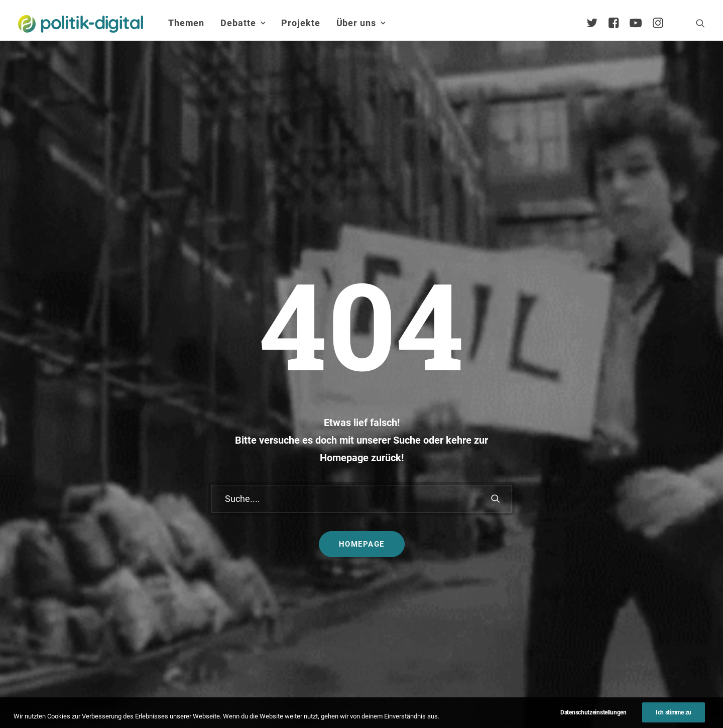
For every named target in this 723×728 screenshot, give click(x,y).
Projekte (300, 23)
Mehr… (384, 581)
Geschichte (628, 606)
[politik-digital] (81, 24)
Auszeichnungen (638, 622)
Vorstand (625, 575)
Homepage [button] (362, 361)
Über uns (361, 23)
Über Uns (620, 463)
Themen (186, 23)
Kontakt (267, 700)
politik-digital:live (286, 509)
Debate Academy (286, 493)
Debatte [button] (243, 23)
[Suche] (361, 315)
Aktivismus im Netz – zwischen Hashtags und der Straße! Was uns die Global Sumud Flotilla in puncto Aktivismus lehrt (417, 542)
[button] (700, 23)
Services (623, 511)
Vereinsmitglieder (639, 543)
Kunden (499, 552)
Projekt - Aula (508, 536)
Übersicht (625, 496)
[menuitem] (186, 23)
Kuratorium (628, 559)
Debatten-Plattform (519, 493)
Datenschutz (375, 700)
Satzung (623, 591)
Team (619, 527)
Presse (459, 700)
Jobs (422, 700)
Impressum (317, 700)
